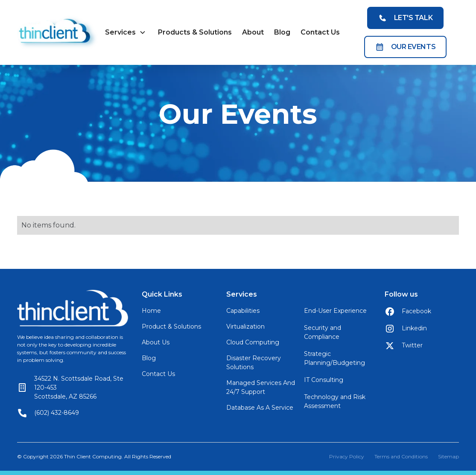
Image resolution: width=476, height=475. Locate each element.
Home (151, 311)
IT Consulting (324, 380)
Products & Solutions (195, 32)
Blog (282, 32)
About (253, 32)
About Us (156, 342)
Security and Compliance (323, 332)
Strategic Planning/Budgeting (334, 358)
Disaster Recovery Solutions (254, 363)
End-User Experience (335, 311)
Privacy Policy (347, 456)
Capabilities (243, 311)
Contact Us (320, 32)
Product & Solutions (171, 326)
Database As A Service (260, 408)
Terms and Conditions (401, 456)
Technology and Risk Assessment (335, 401)
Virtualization (245, 326)
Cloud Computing (253, 342)
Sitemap (448, 456)
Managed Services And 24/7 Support (261, 387)
